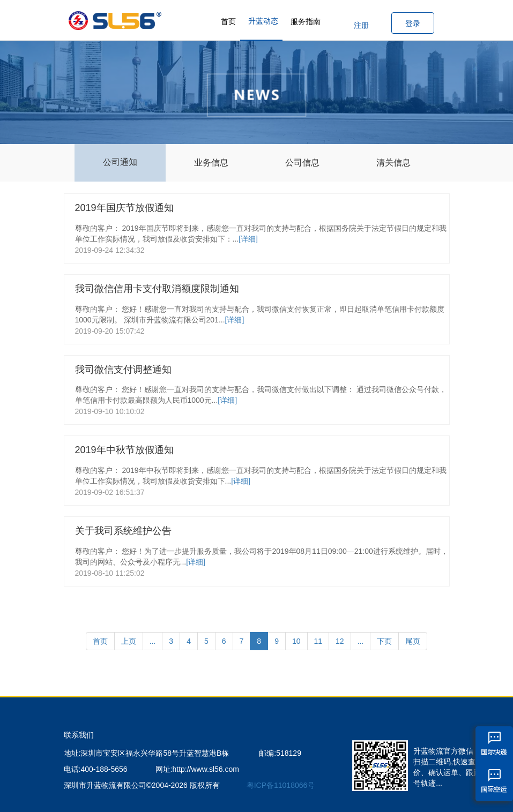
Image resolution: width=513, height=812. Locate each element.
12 (340, 641)
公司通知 (120, 162)
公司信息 (302, 163)
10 (296, 641)
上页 (129, 641)
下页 (384, 641)
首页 (228, 21)
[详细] (248, 239)
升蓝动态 (263, 21)
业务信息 (211, 163)
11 (318, 641)
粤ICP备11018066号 (281, 785)
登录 (413, 24)
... (153, 641)
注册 (361, 25)
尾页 (413, 641)
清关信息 (393, 163)
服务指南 (306, 21)
